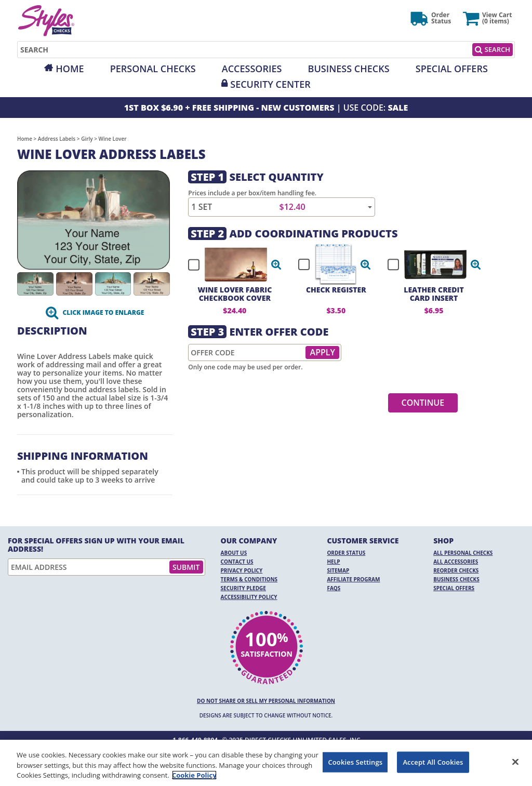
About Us (234, 553)
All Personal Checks (463, 553)
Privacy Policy (242, 570)
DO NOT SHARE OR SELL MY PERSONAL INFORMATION (266, 701)
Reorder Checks (456, 570)
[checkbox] (230, 264)
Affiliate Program (353, 579)
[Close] (515, 762)
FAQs (334, 588)
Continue (423, 403)
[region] (266, 763)
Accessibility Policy (249, 597)
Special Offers (452, 69)
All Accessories (456, 562)
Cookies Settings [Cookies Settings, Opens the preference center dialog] (355, 762)
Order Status (346, 553)
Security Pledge (243, 588)
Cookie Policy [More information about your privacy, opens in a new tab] (194, 775)
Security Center (270, 84)
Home (70, 69)
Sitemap (338, 570)
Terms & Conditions (249, 579)
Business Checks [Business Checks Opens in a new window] (456, 579)
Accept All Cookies (433, 762)
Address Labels (57, 139)
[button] (276, 264)
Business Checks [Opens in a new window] (349, 69)
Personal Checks (153, 69)
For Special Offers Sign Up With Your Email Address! (96, 545)
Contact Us (237, 562)
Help (333, 562)
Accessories (252, 69)
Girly (87, 139)
